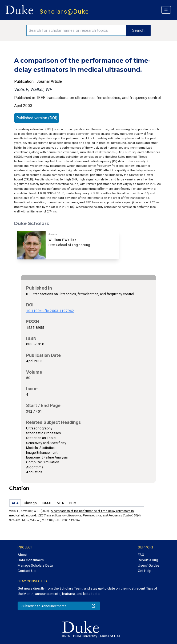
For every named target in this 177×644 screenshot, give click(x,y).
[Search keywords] (76, 30)
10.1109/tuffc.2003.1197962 (50, 311)
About (23, 555)
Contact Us (27, 571)
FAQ (141, 555)
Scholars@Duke (64, 12)
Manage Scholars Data (35, 565)
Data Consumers (31, 560)
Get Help (145, 571)
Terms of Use (110, 636)
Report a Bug (148, 560)
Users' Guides (149, 565)
